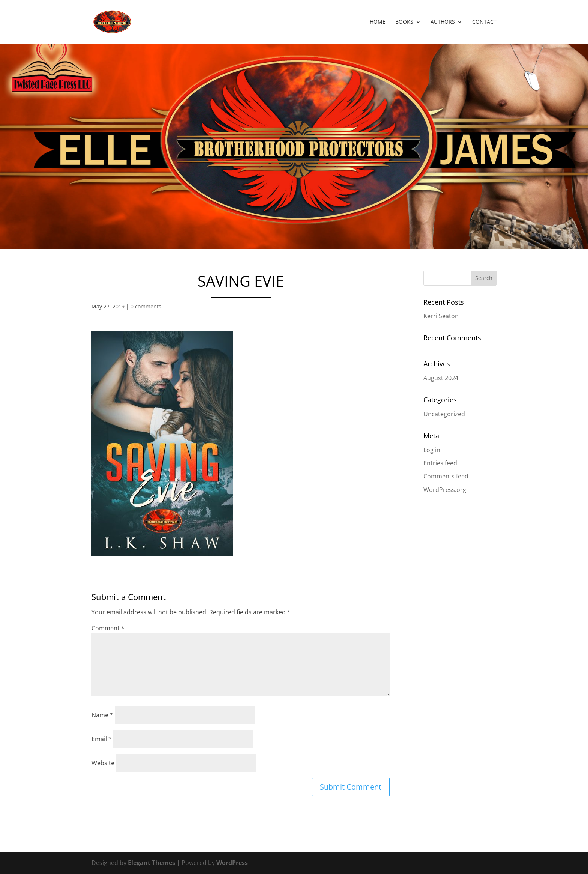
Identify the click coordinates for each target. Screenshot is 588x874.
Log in (432, 450)
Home (378, 22)
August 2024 (441, 378)
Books (404, 22)
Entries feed (440, 463)
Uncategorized (444, 414)
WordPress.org (445, 490)
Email (102, 739)
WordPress (232, 863)
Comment (108, 628)
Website (103, 763)
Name (102, 715)
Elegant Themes (151, 863)
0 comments (146, 306)
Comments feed (446, 476)
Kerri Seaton (441, 316)
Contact (484, 22)
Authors (443, 22)
